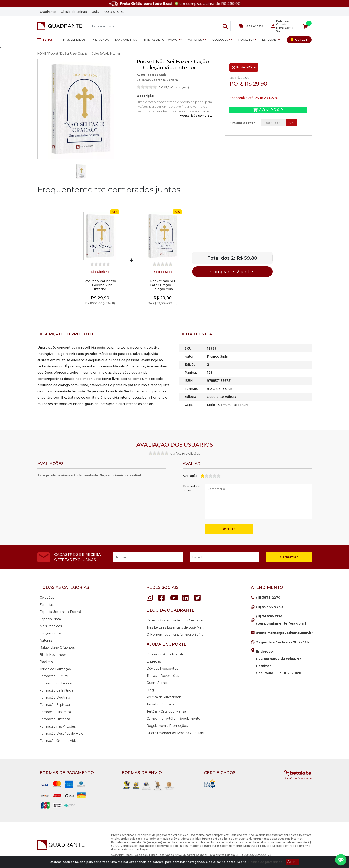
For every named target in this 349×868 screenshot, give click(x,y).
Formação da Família (56, 683)
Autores (195, 40)
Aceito (292, 862)
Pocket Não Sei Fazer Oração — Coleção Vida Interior (163, 285)
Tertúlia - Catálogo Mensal (167, 711)
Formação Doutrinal (55, 698)
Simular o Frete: (243, 123)
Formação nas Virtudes (58, 726)
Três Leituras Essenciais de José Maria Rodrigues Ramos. (176, 627)
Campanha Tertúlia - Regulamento (173, 719)
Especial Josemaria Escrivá (60, 612)
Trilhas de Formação (160, 40)
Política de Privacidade (164, 697)
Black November (53, 655)
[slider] (147, 87)
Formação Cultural (54, 676)
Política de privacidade (265, 862)
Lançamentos (126, 40)
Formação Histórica (55, 719)
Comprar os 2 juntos (232, 272)
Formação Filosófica (55, 712)
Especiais (269, 40)
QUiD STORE (114, 12)
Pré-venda (100, 40)
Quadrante (48, 12)
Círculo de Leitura (74, 12)
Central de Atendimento (165, 654)
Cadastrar (289, 557)
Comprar (268, 110)
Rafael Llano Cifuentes (57, 648)
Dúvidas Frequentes (162, 669)
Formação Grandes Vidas (59, 741)
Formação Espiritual (55, 705)
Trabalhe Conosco (160, 704)
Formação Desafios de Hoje (61, 734)
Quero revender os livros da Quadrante (177, 733)
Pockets (245, 40)
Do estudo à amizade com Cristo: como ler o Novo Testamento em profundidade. (176, 620)
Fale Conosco (251, 26)
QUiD (95, 12)
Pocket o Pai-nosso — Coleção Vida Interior (100, 285)
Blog (150, 690)
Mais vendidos (74, 40)
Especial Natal (51, 619)
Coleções (220, 40)
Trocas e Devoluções (163, 676)
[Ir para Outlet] (299, 40)
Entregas (154, 661)
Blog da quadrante (170, 610)
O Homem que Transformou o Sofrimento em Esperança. (176, 635)
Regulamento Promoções (167, 726)
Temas (45, 40)
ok (291, 123)
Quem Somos (157, 683)
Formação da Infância (57, 690)
